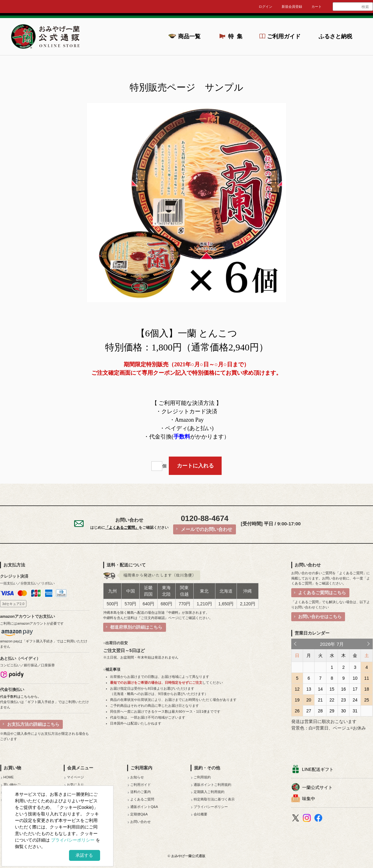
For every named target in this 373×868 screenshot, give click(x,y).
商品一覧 (189, 36)
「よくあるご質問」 (122, 528)
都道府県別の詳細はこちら (136, 627)
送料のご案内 (140, 792)
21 (320, 700)
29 (332, 711)
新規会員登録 (292, 7)
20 (309, 700)
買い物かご (12, 785)
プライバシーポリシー (211, 807)
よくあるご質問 (142, 799)
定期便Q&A (139, 814)
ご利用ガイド (284, 36)
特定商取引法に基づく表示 (214, 799)
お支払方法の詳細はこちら (33, 724)
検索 (365, 7)
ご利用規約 (202, 777)
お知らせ (137, 777)
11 (367, 678)
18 (367, 689)
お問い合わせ (140, 822)
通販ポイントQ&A (144, 807)
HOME (9, 777)
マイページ (75, 777)
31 (355, 711)
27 (309, 711)
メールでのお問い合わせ (207, 529)
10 (355, 678)
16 (343, 689)
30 (343, 711)
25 (367, 700)
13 (309, 689)
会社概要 (200, 814)
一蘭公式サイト (317, 787)
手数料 (182, 437)
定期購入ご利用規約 (209, 792)
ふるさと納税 (335, 36)
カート (317, 7)
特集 (237, 36)
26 (297, 711)
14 (320, 689)
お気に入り (75, 785)
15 (332, 689)
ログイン (265, 7)
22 (332, 700)
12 (297, 689)
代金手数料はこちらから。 (21, 697)
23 (343, 700)
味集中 (309, 799)
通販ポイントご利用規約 (212, 785)
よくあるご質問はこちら (322, 593)
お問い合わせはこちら (320, 617)
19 (297, 700)
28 (320, 711)
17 (355, 689)
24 (355, 700)
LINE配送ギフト (318, 769)
